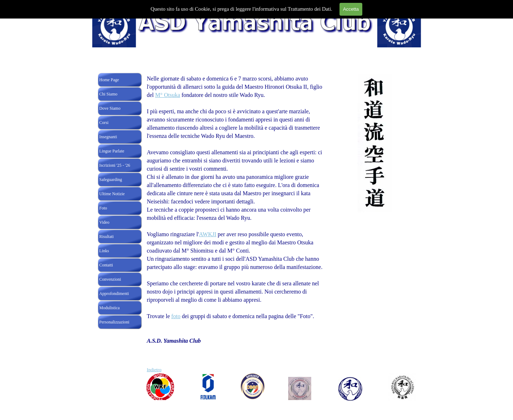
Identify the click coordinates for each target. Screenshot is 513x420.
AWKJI (208, 234)
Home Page (109, 80)
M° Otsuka (168, 95)
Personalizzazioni (115, 322)
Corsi (104, 123)
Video (105, 222)
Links (104, 251)
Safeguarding (111, 180)
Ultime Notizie (112, 194)
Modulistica (110, 308)
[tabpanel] (237, 224)
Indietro (154, 370)
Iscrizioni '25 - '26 (115, 165)
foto (176, 316)
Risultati (107, 237)
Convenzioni (110, 279)
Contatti (106, 265)
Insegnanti (108, 137)
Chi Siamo (108, 94)
